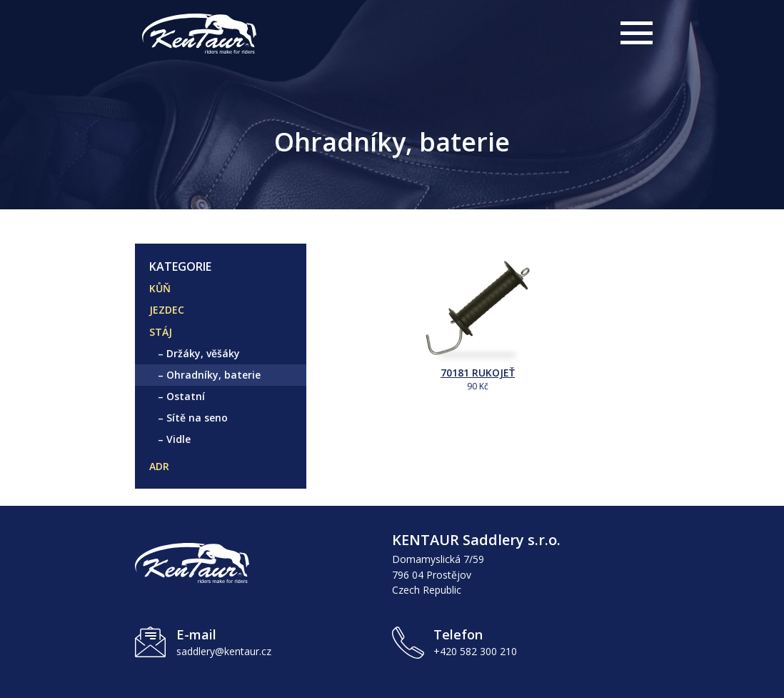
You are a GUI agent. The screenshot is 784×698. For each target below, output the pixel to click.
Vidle (179, 439)
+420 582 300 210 (475, 651)
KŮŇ (160, 288)
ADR (159, 466)
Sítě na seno (197, 418)
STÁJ (161, 332)
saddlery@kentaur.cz (224, 651)
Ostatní (186, 396)
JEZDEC (167, 310)
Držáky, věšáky (203, 353)
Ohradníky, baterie (213, 375)
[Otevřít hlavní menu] (635, 36)
